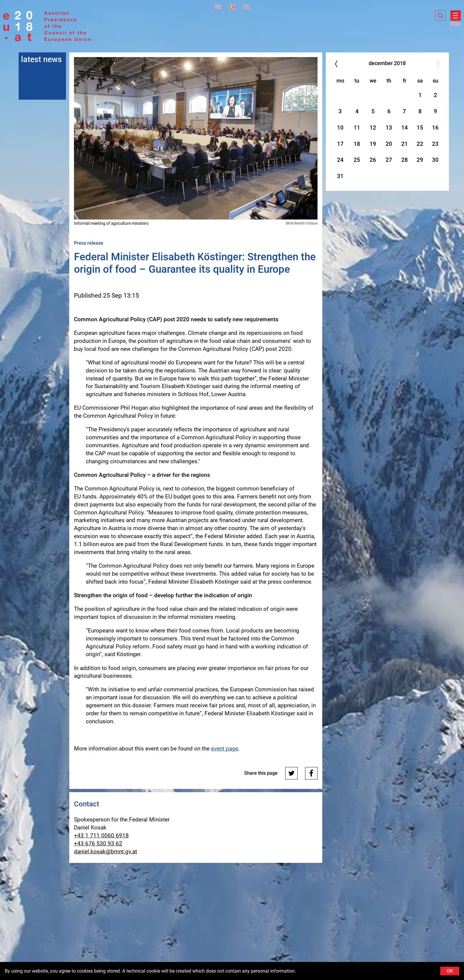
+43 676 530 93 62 (98, 843)
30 (435, 160)
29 (420, 160)
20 (389, 144)
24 (340, 160)
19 (373, 144)
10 (340, 128)
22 (420, 144)
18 (357, 144)
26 (373, 160)
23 (435, 144)
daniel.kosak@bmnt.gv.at (105, 851)
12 (373, 128)
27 (389, 160)
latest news (41, 59)
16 (435, 128)
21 (405, 144)
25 (357, 160)
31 (340, 176)
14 (405, 128)
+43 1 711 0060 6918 (101, 835)
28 (405, 160)
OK (450, 971)
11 (357, 128)
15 (420, 128)
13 (389, 128)
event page (225, 749)
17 (340, 144)
